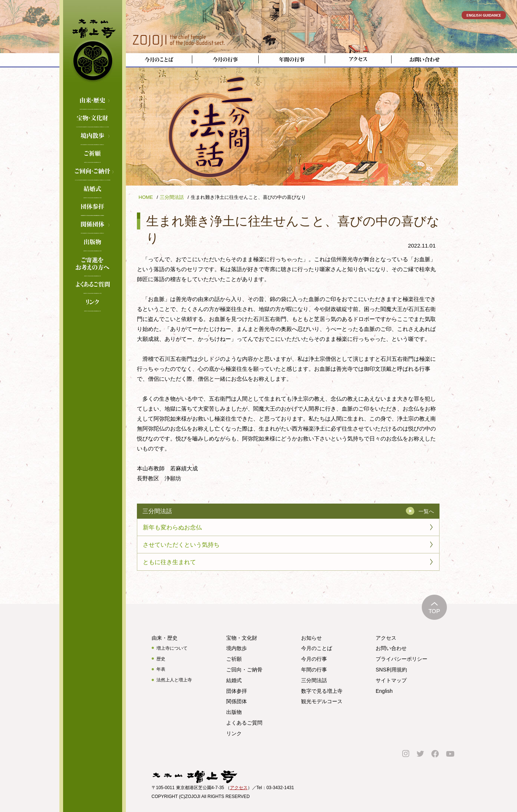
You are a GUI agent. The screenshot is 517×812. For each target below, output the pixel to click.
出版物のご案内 (93, 243)
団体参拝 (237, 691)
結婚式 (93, 190)
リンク (93, 303)
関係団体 (93, 225)
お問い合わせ (391, 648)
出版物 (234, 712)
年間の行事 (314, 670)
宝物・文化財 (93, 119)
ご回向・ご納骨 (93, 172)
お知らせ (311, 638)
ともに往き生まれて (169, 562)
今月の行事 (314, 659)
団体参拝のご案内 (93, 207)
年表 (161, 669)
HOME (146, 197)
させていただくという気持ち (181, 545)
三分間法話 (172, 197)
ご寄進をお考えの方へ (93, 260)
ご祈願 (93, 154)
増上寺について (172, 648)
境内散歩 (93, 137)
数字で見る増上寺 (322, 691)
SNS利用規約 (391, 670)
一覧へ (426, 511)
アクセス (386, 638)
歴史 (161, 659)
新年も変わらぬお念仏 (172, 527)
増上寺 (93, 46)
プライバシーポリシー (401, 659)
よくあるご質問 (93, 285)
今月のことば (317, 648)
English (384, 691)
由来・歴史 (93, 101)
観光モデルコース (322, 701)
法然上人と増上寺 (174, 680)
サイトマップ (391, 680)
